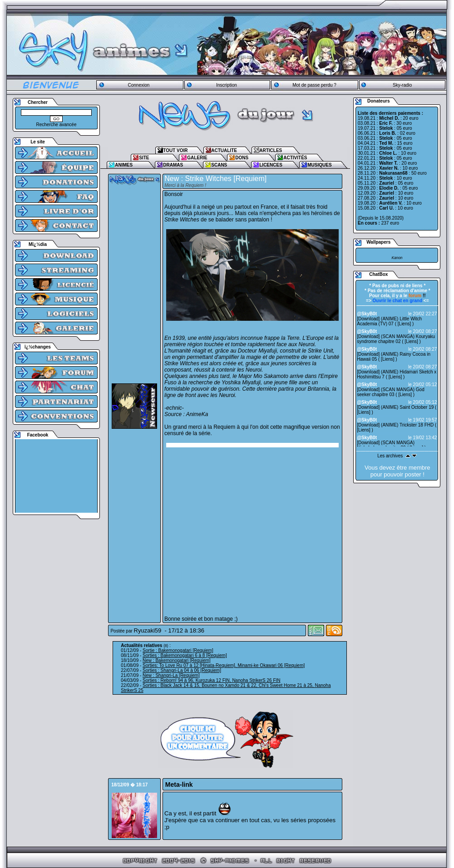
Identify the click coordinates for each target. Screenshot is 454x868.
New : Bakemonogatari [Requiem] (177, 660)
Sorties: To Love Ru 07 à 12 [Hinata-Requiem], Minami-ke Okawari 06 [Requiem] (224, 665)
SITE (144, 158)
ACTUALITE (224, 150)
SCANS (219, 165)
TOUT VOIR (175, 150)
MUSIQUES (319, 165)
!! (417, 296)
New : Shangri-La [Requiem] (171, 675)
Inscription (227, 85)
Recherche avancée (57, 125)
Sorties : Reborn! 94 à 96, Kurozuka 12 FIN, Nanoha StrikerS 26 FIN (211, 680)
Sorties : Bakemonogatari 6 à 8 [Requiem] (185, 655)
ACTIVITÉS (295, 158)
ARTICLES (271, 150)
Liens (405, 324)
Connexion (138, 85)
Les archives (390, 456)
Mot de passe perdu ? (314, 85)
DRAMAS (173, 165)
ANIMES (124, 165)
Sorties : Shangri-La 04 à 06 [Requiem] (182, 670)
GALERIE (197, 158)
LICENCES (271, 165)
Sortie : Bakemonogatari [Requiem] (178, 650)
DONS (242, 158)
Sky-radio (402, 85)
